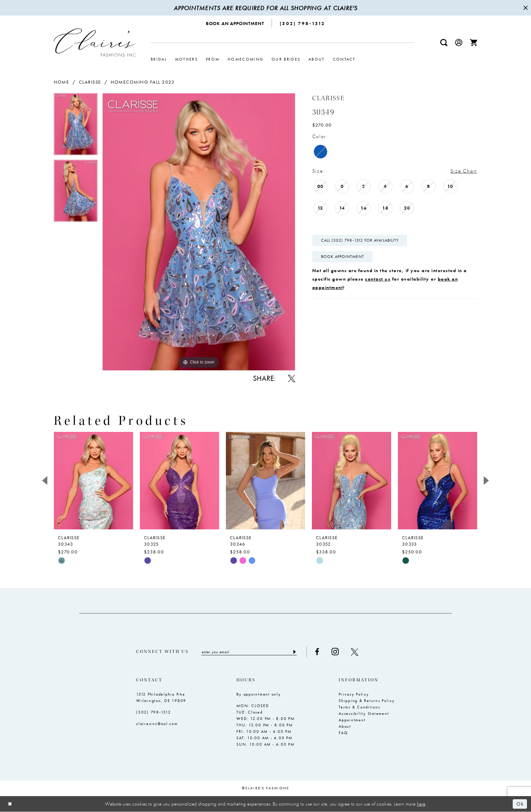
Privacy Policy (354, 694)
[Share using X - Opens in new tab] (292, 378)
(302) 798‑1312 (154, 712)
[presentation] (93, 481)
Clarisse (90, 82)
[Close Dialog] (10, 804)
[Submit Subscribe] (294, 652)
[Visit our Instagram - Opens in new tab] (335, 652)
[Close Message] (525, 8)
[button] (459, 42)
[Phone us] (302, 23)
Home (61, 82)
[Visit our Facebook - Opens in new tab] (317, 652)
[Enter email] (249, 652)
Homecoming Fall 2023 (143, 82)
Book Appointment (343, 257)
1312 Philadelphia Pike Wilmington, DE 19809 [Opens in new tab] (161, 697)
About (345, 726)
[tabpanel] (76, 126)
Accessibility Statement (364, 714)
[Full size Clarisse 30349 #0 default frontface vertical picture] (199, 232)
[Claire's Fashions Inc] (95, 42)
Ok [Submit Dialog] (520, 804)
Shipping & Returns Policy (367, 701)
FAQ (343, 733)
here (421, 804)
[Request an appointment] (235, 23)
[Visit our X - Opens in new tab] (355, 652)
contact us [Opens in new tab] (378, 279)
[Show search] (444, 42)
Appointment (352, 720)
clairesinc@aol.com (157, 724)
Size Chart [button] (464, 171)
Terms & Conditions (359, 707)
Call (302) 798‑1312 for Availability (360, 240)
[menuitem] (235, 23)
